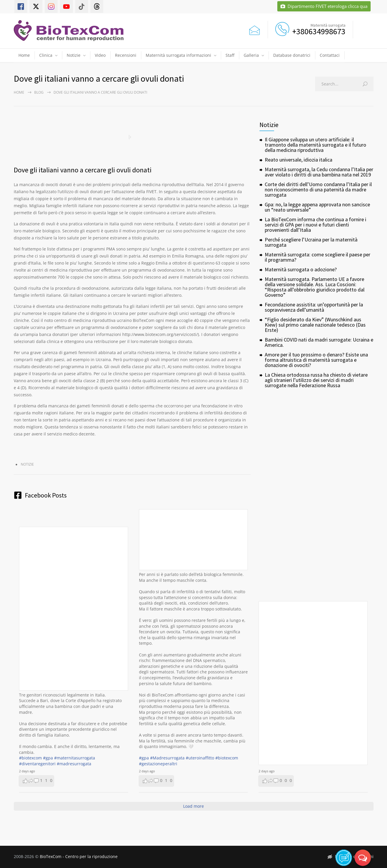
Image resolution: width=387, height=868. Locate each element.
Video (100, 55)
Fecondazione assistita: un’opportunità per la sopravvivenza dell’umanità (314, 307)
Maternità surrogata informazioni (178, 55)
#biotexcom (30, 758)
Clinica (46, 55)
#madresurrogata (74, 764)
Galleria (251, 55)
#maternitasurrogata (75, 758)
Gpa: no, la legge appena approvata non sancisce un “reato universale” (317, 207)
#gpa (48, 758)
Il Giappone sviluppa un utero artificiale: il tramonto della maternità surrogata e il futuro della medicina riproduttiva (315, 145)
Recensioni (126, 55)
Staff (230, 55)
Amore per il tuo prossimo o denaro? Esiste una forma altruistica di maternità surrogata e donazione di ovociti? (316, 360)
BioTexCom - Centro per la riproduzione (79, 856)
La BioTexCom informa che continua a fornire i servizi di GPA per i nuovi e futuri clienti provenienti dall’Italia (315, 225)
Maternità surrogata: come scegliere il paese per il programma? (318, 257)
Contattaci (330, 55)
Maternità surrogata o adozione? (301, 269)
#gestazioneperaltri (158, 764)
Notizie (74, 55)
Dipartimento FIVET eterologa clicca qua (324, 6)
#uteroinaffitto (200, 758)
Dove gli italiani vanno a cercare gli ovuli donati (83, 170)
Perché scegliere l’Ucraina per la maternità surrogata (311, 242)
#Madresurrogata (167, 758)
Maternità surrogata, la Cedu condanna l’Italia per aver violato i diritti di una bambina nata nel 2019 (319, 172)
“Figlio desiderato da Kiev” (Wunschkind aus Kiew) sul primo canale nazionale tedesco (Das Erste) (315, 325)
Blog (39, 92)
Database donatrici (292, 55)
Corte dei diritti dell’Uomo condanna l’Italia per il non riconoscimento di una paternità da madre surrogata (318, 189)
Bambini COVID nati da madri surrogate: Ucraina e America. (319, 342)
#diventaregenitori (37, 764)
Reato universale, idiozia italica (299, 160)
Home (24, 55)
